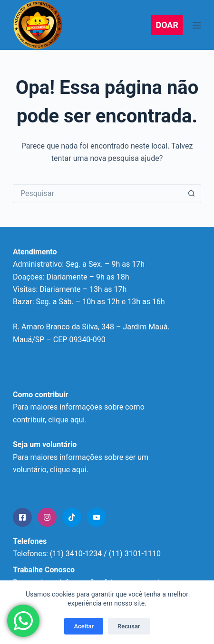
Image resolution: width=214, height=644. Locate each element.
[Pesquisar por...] (97, 194)
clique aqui (68, 470)
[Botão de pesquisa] (192, 194)
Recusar (129, 626)
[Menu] (197, 25)
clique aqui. (67, 420)
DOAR (167, 25)
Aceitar (84, 626)
